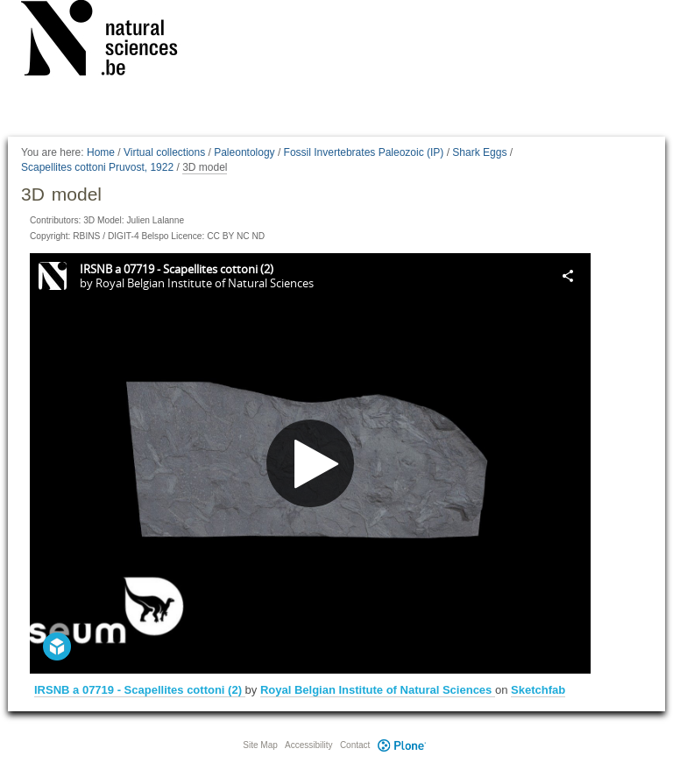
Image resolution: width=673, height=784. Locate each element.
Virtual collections (164, 152)
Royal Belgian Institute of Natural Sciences (378, 690)
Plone (401, 745)
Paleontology (244, 152)
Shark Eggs (479, 152)
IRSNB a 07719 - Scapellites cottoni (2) (140, 690)
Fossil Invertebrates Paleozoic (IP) (364, 152)
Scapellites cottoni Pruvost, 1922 (97, 167)
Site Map (260, 745)
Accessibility (308, 745)
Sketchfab (538, 690)
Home (101, 152)
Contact (355, 745)
